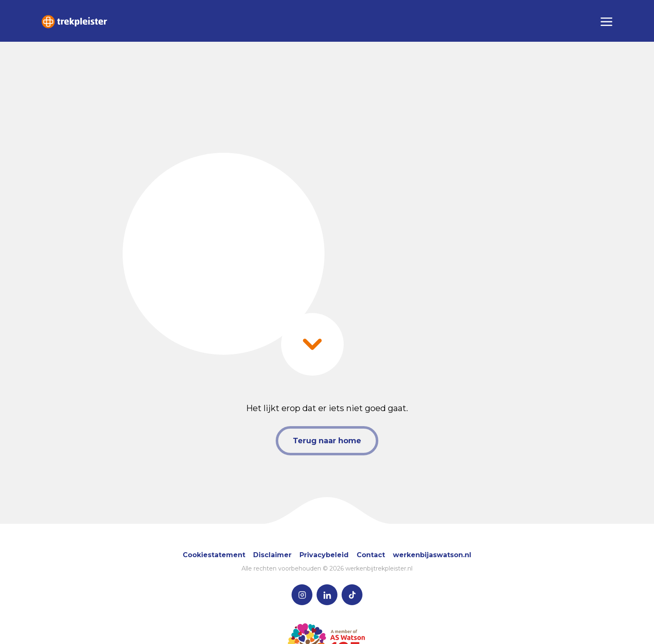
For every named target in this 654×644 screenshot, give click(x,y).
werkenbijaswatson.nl (432, 555)
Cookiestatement (214, 555)
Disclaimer (272, 555)
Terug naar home (327, 441)
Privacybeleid (324, 555)
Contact (371, 555)
